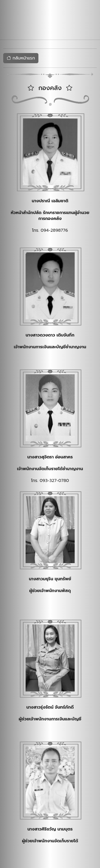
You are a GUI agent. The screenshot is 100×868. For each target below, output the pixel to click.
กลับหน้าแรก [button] (21, 58)
